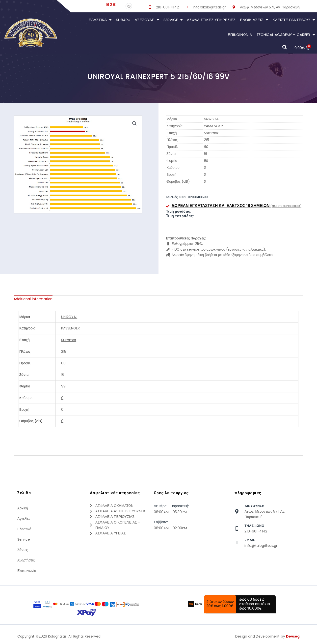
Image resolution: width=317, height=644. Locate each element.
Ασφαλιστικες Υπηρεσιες (211, 20)
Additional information (33, 299)
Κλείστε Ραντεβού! (294, 20)
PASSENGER (213, 126)
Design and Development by (267, 636)
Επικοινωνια (240, 35)
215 (206, 140)
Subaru (123, 20)
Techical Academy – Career (286, 35)
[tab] (33, 299)
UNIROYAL (212, 119)
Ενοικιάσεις (254, 20)
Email (250, 540)
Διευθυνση (254, 506)
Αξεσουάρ (147, 20)
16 (205, 154)
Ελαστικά (100, 20)
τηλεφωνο (254, 526)
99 (206, 161)
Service (173, 20)
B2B (111, 4)
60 (206, 147)
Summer (211, 133)
